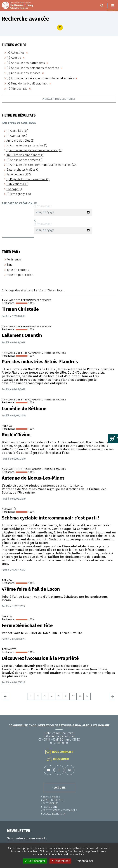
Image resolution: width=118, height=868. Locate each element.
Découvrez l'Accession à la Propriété (40, 658)
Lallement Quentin (22, 335)
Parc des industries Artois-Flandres (40, 362)
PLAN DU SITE (50, 807)
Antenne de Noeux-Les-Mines (33, 478)
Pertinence (14, 259)
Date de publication (20, 275)
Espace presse (51, 797)
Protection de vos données (60, 810)
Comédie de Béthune (24, 409)
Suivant (113, 697)
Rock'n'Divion (16, 435)
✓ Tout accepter (35, 861)
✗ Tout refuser (60, 861)
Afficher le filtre (60, 28)
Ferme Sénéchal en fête (27, 626)
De (63, 209)
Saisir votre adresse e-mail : (27, 838)
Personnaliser (84, 861)
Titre (10, 265)
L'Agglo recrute (52, 814)
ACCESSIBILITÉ (50, 803)
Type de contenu (18, 270)
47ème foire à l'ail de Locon (31, 589)
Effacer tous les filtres (60, 99)
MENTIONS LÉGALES (53, 800)
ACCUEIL (60, 788)
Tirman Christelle (20, 309)
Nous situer (61, 759)
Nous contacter (63, 752)
